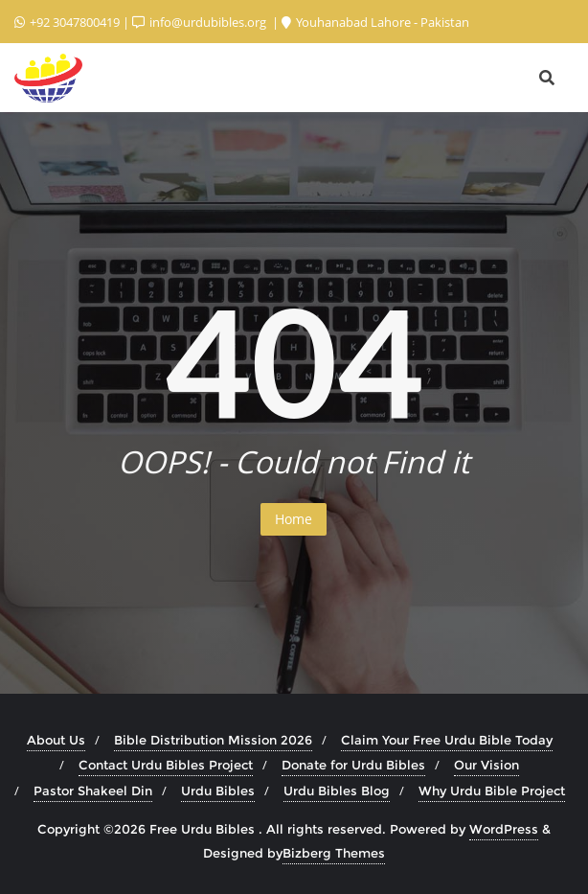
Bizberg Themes (334, 853)
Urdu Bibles (218, 791)
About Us (56, 740)
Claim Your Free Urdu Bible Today (447, 740)
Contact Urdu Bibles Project (166, 765)
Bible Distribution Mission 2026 (213, 740)
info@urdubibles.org (201, 22)
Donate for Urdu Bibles (353, 765)
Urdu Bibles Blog (337, 791)
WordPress (504, 829)
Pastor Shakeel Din (93, 791)
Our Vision (486, 765)
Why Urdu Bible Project (492, 791)
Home (294, 519)
